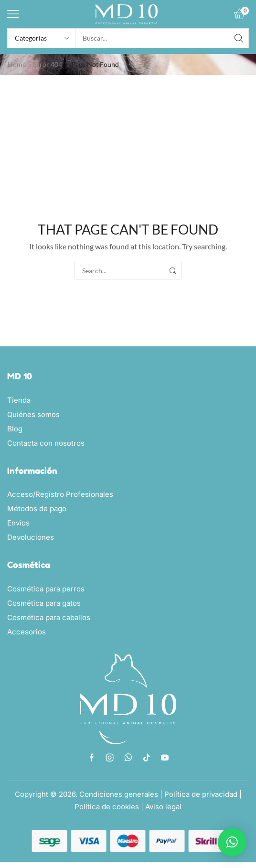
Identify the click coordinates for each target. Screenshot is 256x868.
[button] (13, 14)
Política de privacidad (201, 794)
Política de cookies (107, 807)
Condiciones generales (119, 794)
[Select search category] (42, 38)
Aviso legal (163, 807)
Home (17, 64)
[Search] (239, 38)
